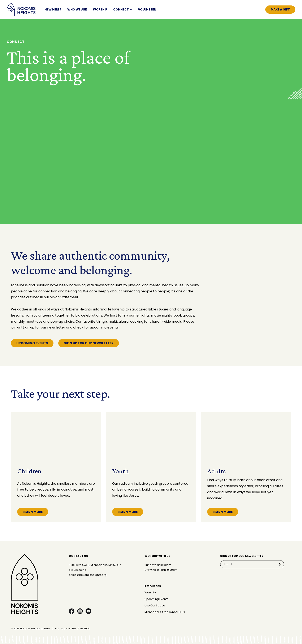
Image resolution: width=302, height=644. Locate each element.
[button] (123, 10)
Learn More (33, 512)
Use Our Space (155, 606)
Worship (100, 10)
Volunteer (147, 10)
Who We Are (77, 10)
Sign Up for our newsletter (89, 343)
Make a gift (280, 9)
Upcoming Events (32, 343)
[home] (21, 10)
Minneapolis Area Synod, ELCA (165, 612)
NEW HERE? (53, 10)
